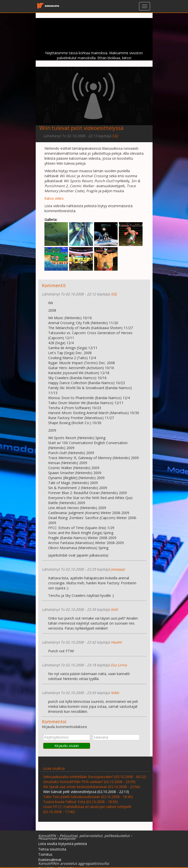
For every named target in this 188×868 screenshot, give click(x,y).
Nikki (115, 693)
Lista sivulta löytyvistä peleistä (63, 844)
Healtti (116, 642)
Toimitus (45, 854)
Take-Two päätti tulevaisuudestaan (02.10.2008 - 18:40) (88, 797)
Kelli (114, 609)
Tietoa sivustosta (52, 849)
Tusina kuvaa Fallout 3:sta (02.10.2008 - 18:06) (81, 802)
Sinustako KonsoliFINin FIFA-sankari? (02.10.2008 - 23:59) (89, 782)
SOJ (115, 136)
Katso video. (54, 198)
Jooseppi (118, 569)
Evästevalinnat (50, 860)
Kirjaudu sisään (67, 746)
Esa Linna (119, 665)
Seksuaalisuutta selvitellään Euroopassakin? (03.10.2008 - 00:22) (95, 777)
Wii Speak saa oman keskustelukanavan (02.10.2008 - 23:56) (92, 787)
